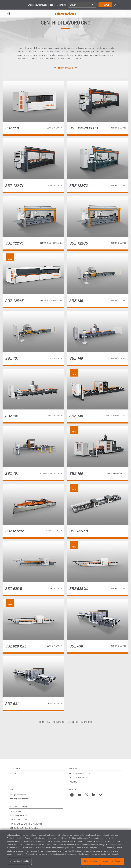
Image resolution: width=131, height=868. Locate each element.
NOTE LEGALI (15, 811)
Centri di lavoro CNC (81, 722)
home (42, 722)
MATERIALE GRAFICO (18, 816)
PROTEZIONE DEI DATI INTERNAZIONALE (26, 824)
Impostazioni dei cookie (19, 861)
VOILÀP (13, 774)
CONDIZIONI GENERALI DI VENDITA (24, 828)
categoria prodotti (57, 722)
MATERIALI (73, 782)
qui (120, 854)
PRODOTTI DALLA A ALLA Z (79, 774)
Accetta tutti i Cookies (112, 861)
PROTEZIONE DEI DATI (19, 820)
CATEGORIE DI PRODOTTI (78, 778)
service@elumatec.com (19, 799)
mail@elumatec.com (18, 795)
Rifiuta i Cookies (90, 861)
